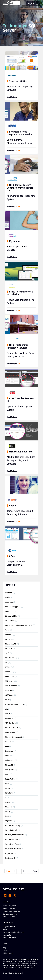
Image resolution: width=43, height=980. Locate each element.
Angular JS (9, 719)
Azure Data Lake (12, 830)
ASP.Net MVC (10, 658)
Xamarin (8, 691)
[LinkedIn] (5, 896)
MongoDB (9, 765)
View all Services (9, 917)
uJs (6, 709)
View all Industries (9, 938)
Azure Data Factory (13, 826)
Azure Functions (12, 840)
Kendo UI (9, 672)
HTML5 (8, 667)
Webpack (9, 635)
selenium (9, 593)
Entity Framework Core (14, 705)
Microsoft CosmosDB (13, 737)
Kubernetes (10, 760)
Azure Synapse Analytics (15, 835)
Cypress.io (9, 751)
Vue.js (8, 714)
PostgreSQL (10, 770)
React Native (10, 779)
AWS (7, 747)
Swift (7, 653)
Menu (33, 4)
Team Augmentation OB (11, 911)
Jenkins (8, 802)
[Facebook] (10, 896)
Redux (8, 788)
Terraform (9, 793)
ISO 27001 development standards (19, 626)
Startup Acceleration (10, 914)
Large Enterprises (9, 927)
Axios (7, 630)
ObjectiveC (9, 821)
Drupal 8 (9, 649)
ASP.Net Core (10, 723)
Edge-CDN (9, 854)
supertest (9, 602)
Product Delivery (9, 909)
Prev (8, 871)
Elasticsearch (10, 858)
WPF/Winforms (11, 686)
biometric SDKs (11, 616)
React (7, 775)
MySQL (8, 812)
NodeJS (8, 742)
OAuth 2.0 (9, 611)
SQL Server (9, 681)
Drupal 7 (8, 639)
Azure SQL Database (13, 849)
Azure (7, 700)
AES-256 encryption (13, 607)
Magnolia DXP (11, 644)
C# (6, 663)
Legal (5, 951)
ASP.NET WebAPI (12, 728)
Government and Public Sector (14, 932)
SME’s (5, 930)
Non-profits (7, 935)
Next (7, 816)
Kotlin (8, 597)
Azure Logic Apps (12, 844)
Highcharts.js (10, 733)
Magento (9, 807)
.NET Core (9, 695)
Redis (7, 784)
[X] (15, 896)
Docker (8, 756)
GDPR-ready (10, 621)
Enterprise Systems (9, 906)
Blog (4, 948)
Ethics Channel (8, 953)
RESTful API (10, 677)
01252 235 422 (13, 890)
